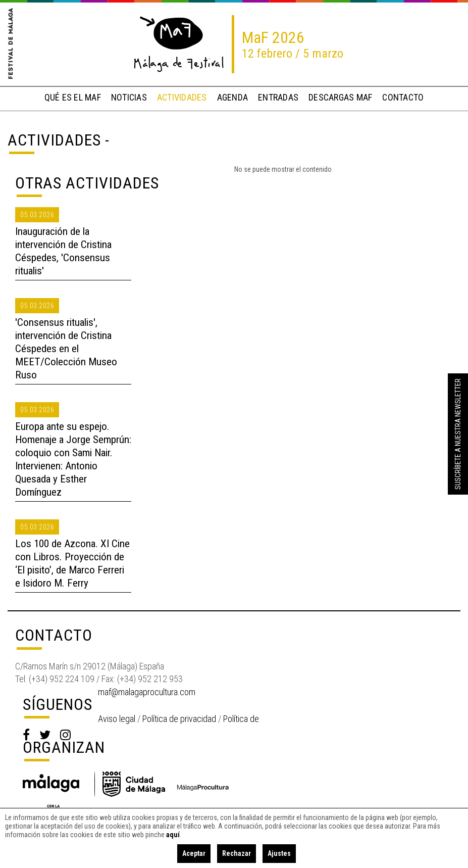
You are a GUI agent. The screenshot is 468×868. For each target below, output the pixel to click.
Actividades (54, 140)
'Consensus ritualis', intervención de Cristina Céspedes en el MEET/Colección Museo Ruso (66, 349)
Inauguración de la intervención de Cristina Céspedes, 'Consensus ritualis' (63, 251)
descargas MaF (340, 97)
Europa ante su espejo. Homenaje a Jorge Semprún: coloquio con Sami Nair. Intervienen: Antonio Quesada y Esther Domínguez (73, 459)
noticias (129, 97)
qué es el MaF (73, 97)
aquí (173, 835)
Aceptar (194, 853)
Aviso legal (117, 719)
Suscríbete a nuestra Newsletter (458, 434)
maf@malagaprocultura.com (147, 692)
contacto (403, 97)
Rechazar (237, 853)
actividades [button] (182, 97)
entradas (278, 97)
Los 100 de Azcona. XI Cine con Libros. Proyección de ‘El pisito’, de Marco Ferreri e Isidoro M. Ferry (72, 563)
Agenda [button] (233, 97)
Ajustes (279, 853)
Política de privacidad (179, 719)
